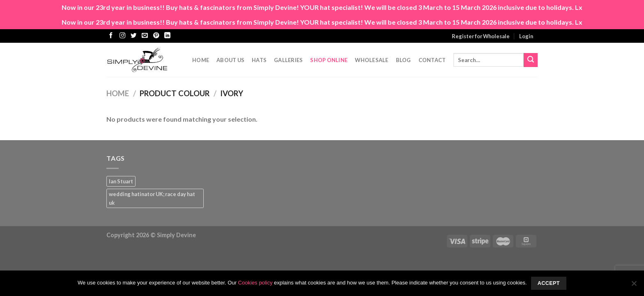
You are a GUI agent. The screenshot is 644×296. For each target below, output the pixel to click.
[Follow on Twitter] (133, 36)
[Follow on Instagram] (122, 36)
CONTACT (432, 60)
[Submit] (531, 60)
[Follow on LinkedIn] (167, 36)
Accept (549, 283)
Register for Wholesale (481, 36)
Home (201, 60)
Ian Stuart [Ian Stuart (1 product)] (121, 181)
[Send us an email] (145, 36)
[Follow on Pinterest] (156, 36)
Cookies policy (255, 283)
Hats (259, 60)
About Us (230, 60)
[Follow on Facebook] (111, 36)
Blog (404, 60)
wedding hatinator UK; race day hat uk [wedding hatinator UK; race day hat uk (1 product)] (152, 198)
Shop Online (329, 60)
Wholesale (371, 60)
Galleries (288, 60)
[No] (634, 286)
